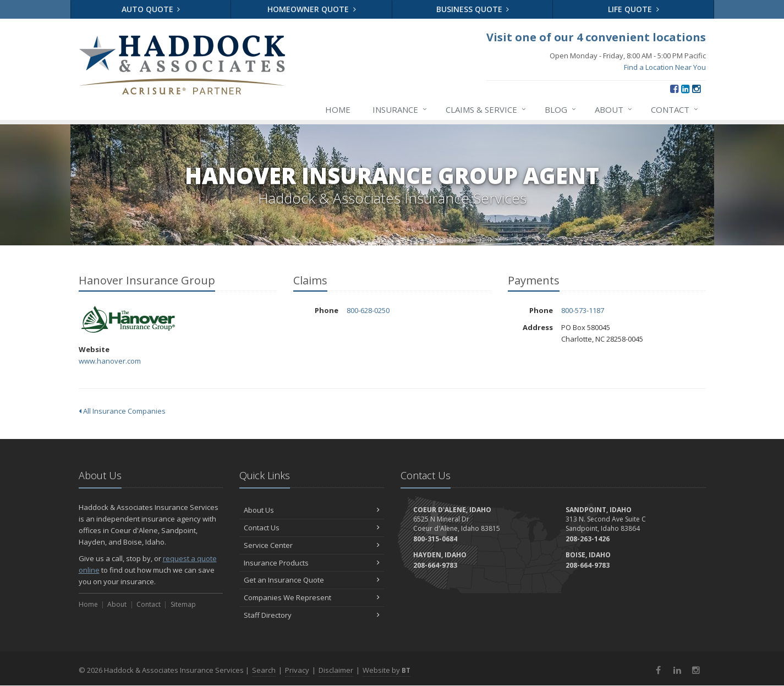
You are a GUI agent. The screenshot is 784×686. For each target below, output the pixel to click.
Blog (561, 109)
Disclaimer (336, 670)
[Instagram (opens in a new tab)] (696, 89)
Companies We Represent (312, 597)
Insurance (400, 109)
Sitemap (183, 604)
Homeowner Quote (312, 9)
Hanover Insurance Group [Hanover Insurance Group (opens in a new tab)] (128, 320)
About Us (312, 510)
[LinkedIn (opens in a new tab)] (685, 89)
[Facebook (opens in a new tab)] (674, 89)
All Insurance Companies (122, 411)
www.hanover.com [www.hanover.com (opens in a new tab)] (110, 361)
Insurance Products (312, 563)
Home (338, 109)
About (614, 109)
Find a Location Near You (665, 67)
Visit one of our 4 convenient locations (596, 37)
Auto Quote (151, 9)
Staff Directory (312, 615)
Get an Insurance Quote (312, 580)
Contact (675, 109)
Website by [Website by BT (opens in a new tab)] (386, 670)
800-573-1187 (583, 310)
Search (264, 670)
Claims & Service (486, 109)
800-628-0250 (368, 310)
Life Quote (634, 9)
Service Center (312, 545)
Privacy (297, 670)
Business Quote (473, 9)
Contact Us (312, 528)
